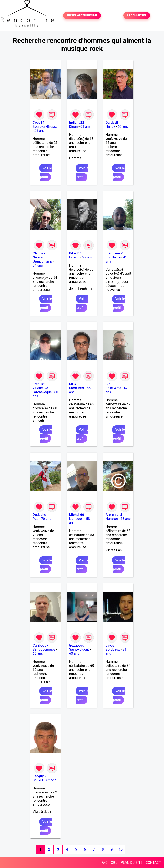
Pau (36, 519)
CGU (114, 863)
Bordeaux (113, 649)
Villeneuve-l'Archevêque (42, 390)
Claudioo (39, 253)
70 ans (46, 519)
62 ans (51, 780)
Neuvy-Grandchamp (42, 259)
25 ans (40, 131)
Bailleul (38, 780)
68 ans (125, 519)
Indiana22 (77, 123)
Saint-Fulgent (79, 649)
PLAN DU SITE (132, 863)
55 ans (87, 257)
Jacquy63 (40, 776)
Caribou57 (40, 645)
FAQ (105, 863)
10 (121, 849)
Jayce (110, 645)
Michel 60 (77, 515)
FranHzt (39, 384)
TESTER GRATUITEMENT (82, 15)
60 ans (38, 654)
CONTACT (153, 863)
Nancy (110, 127)
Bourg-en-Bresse (45, 127)
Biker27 (75, 253)
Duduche (39, 515)
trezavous (77, 645)
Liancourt (76, 519)
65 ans (123, 127)
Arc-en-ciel (114, 515)
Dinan (73, 127)
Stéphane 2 (114, 253)
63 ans (86, 127)
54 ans (38, 265)
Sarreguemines (44, 649)
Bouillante (113, 257)
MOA (73, 384)
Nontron (112, 519)
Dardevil (112, 123)
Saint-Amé (113, 388)
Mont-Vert (77, 388)
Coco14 (38, 123)
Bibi (108, 384)
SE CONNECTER (137, 15)
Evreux (74, 257)
